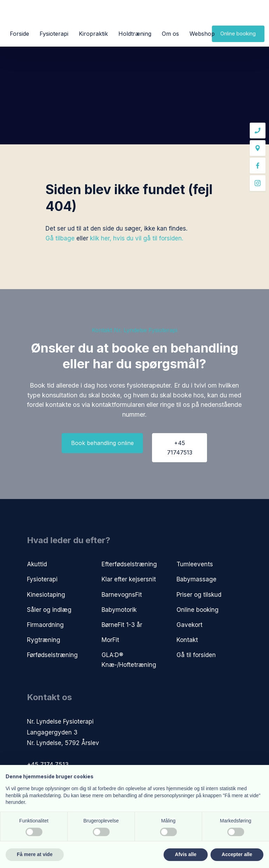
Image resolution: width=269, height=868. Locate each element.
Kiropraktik (93, 34)
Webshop (202, 34)
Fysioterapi (54, 34)
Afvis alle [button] (185, 854)
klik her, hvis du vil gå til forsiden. (137, 238)
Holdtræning (135, 34)
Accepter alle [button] (237, 854)
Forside (19, 34)
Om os (170, 34)
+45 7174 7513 (48, 765)
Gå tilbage (60, 238)
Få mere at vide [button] (35, 854)
